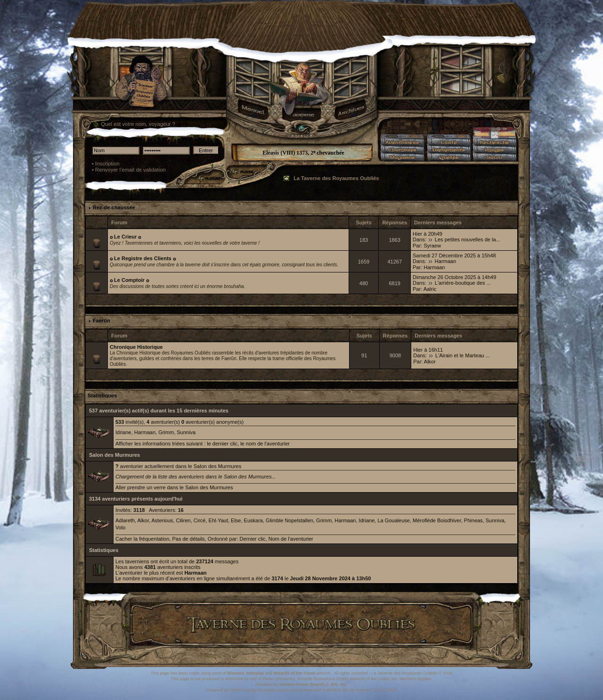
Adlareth (125, 520)
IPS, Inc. (339, 684)
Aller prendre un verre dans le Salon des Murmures (174, 487)
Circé (200, 520)
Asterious (162, 520)
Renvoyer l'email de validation (130, 170)
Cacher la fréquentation (142, 539)
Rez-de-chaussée (114, 207)
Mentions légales (416, 679)
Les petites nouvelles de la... (468, 239)
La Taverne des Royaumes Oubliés (336, 178)
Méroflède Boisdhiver (437, 520)
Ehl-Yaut (218, 520)
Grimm (166, 432)
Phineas (473, 520)
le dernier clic (222, 444)
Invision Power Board (301, 684)
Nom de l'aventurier (291, 539)
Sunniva (186, 432)
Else (236, 520)
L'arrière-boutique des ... (463, 283)
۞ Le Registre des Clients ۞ (143, 258)
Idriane (123, 432)
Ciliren (183, 520)
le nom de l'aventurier (265, 444)
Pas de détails (188, 539)
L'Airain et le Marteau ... (463, 355)
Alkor (430, 362)
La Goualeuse (394, 520)
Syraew (432, 246)
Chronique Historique (136, 347)
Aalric (430, 289)
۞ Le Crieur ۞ (125, 237)
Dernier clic (253, 539)
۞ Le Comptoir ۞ (129, 280)
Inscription (107, 164)
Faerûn (102, 321)
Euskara (253, 520)
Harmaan (445, 261)
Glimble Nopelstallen (289, 520)
